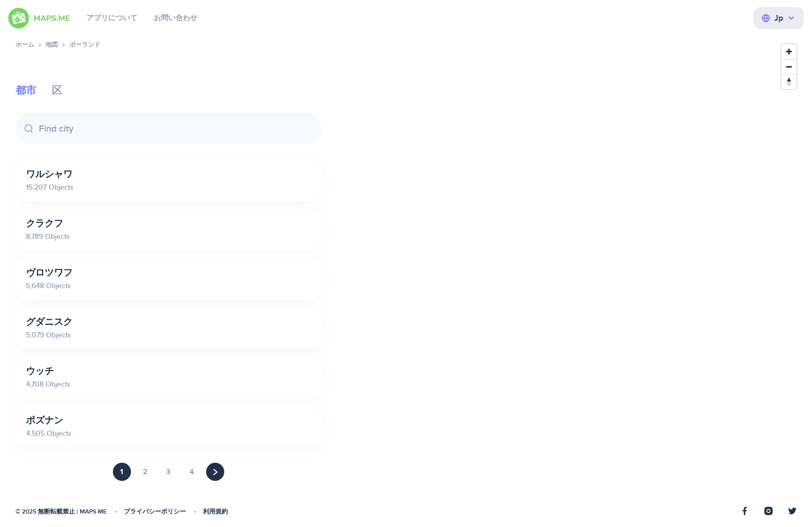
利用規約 (215, 512)
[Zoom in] (789, 52)
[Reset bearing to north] (789, 82)
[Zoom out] (789, 67)
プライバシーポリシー (155, 512)
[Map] (569, 278)
